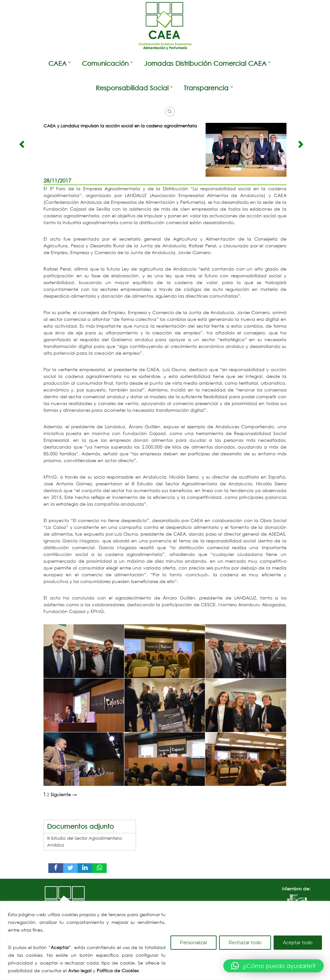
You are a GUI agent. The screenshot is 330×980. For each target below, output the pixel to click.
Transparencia (206, 88)
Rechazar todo (245, 943)
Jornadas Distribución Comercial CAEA (205, 63)
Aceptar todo (298, 943)
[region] (165, 940)
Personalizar (194, 943)
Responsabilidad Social (132, 88)
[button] (273, 966)
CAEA (58, 63)
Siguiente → (64, 795)
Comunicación (105, 63)
